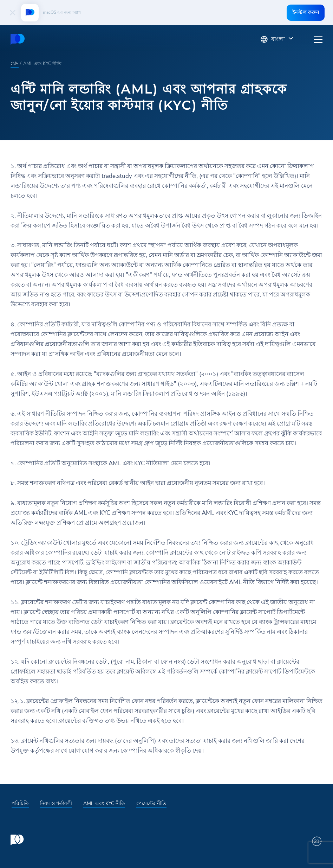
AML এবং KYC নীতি (104, 803)
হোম (15, 63)
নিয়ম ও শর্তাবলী (56, 803)
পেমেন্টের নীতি (151, 803)
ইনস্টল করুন (304, 12)
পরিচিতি (20, 803)
